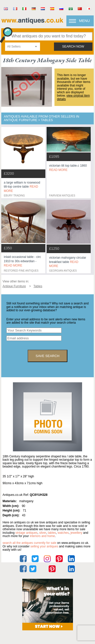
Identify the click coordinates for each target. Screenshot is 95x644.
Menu (84, 21)
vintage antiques (26, 533)
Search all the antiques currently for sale (29, 543)
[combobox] (23, 47)
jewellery (76, 533)
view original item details (73, 97)
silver (43, 533)
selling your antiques (44, 546)
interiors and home (42, 536)
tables (52, 533)
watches (63, 533)
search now (73, 47)
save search (48, 356)
